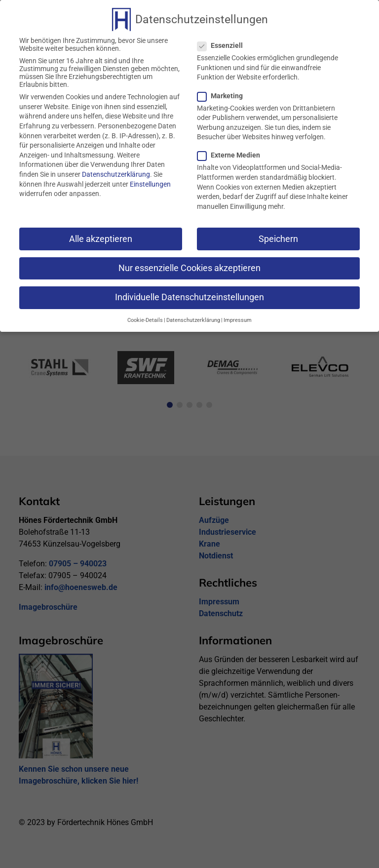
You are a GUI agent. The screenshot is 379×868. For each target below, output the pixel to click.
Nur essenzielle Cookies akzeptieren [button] (189, 264)
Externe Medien (233, 151)
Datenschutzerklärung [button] (193, 316)
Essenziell (224, 41)
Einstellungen (150, 180)
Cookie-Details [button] (145, 316)
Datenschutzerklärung (116, 170)
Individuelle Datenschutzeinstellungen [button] (189, 293)
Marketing (224, 91)
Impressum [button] (238, 316)
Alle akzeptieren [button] (101, 235)
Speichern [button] (278, 235)
